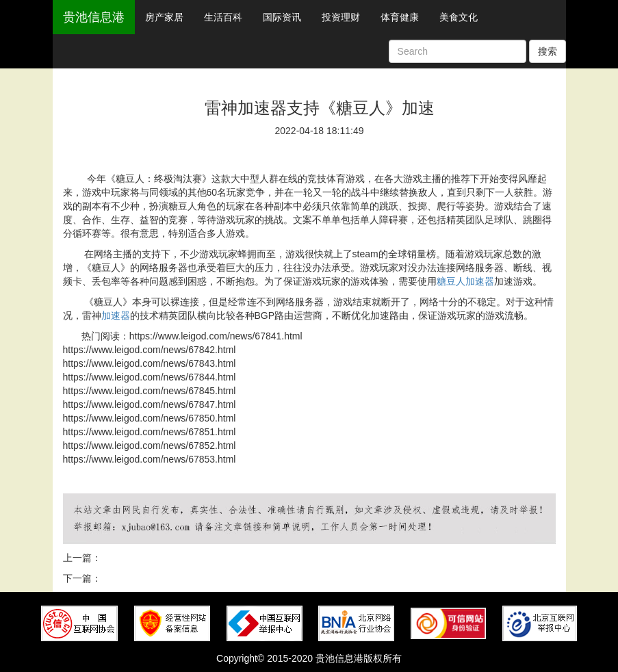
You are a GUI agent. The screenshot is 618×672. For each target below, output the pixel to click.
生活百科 (223, 17)
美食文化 (459, 17)
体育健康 (400, 17)
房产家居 (164, 17)
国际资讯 (282, 17)
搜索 (548, 51)
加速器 (116, 315)
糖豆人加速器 (465, 281)
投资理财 (341, 17)
